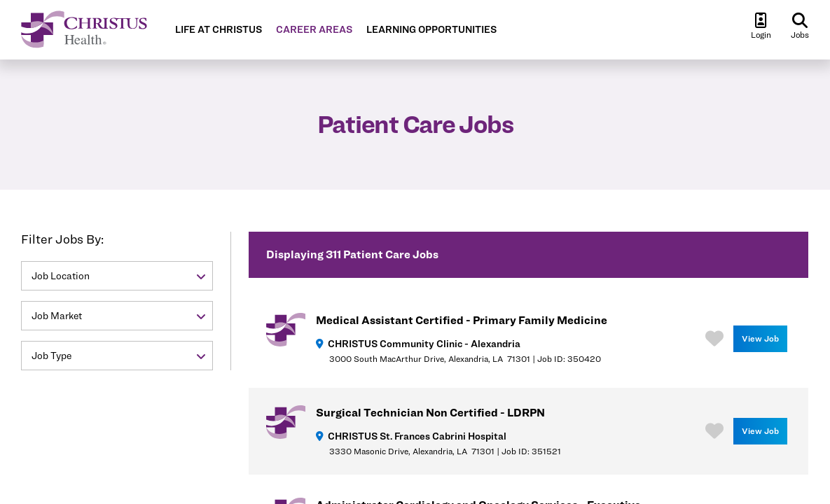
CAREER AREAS (314, 30)
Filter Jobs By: (62, 239)
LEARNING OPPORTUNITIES (431, 30)
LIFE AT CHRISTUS (219, 30)
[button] (117, 276)
